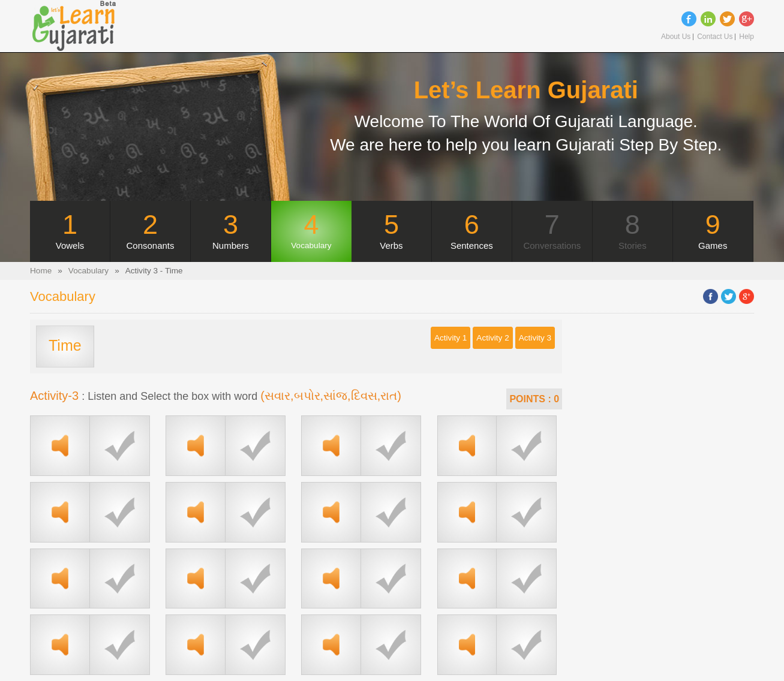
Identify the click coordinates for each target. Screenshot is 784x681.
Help (747, 37)
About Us (676, 37)
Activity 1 (450, 338)
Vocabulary (88, 271)
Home (41, 271)
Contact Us (715, 37)
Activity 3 (535, 338)
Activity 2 (492, 338)
